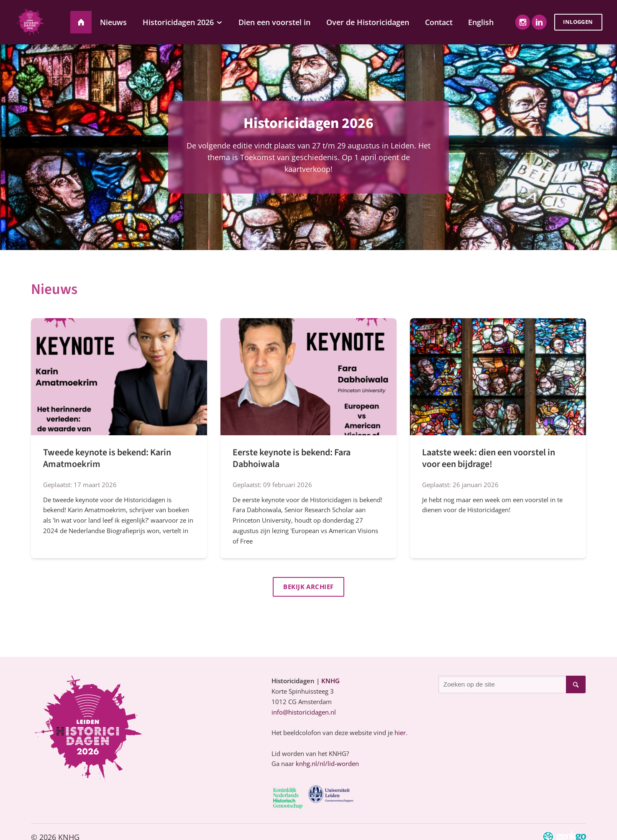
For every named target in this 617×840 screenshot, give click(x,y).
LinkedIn (539, 22)
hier (400, 733)
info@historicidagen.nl (304, 713)
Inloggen (578, 22)
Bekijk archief (308, 587)
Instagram (523, 22)
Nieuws (54, 289)
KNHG (330, 682)
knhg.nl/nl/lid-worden (327, 764)
